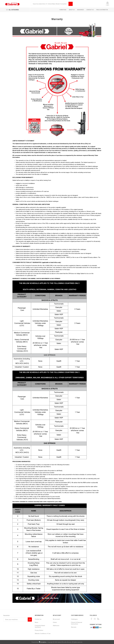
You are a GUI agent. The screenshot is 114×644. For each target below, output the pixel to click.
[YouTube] (95, 619)
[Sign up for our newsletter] (16, 619)
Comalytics (42, 642)
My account (56, 619)
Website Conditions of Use (43, 634)
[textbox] (50, 4)
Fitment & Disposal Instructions (77, 623)
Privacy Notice (39, 630)
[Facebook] (91, 619)
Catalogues (74, 619)
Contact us (38, 619)
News (36, 622)
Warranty (74, 627)
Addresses (56, 626)
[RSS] (98, 619)
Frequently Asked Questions (40, 626)
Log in (107, 5)
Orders (55, 622)
